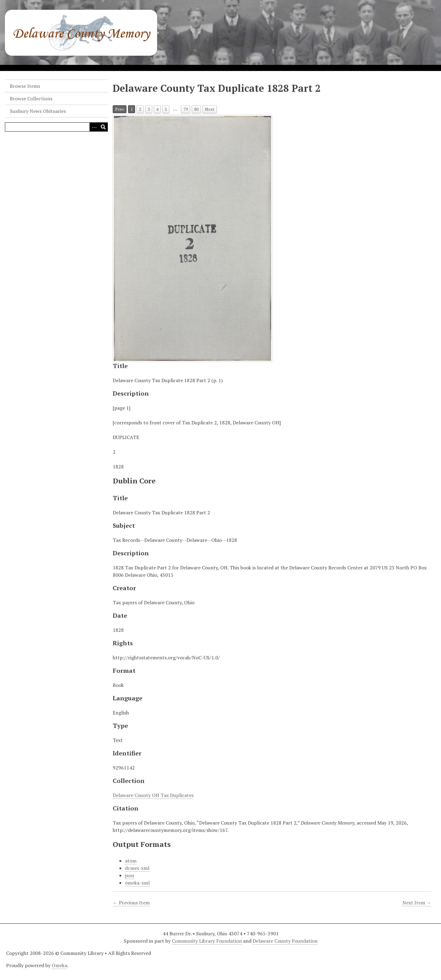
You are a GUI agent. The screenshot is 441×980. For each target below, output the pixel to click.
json (130, 875)
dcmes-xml (137, 868)
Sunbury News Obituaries (38, 111)
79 (186, 109)
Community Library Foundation (207, 941)
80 (196, 109)
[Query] (56, 127)
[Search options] (94, 127)
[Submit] (103, 127)
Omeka (59, 965)
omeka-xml (137, 883)
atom (131, 861)
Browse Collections (31, 99)
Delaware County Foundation (285, 941)
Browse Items (25, 86)
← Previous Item (131, 903)
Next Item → (417, 903)
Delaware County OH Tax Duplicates (153, 795)
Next (210, 109)
